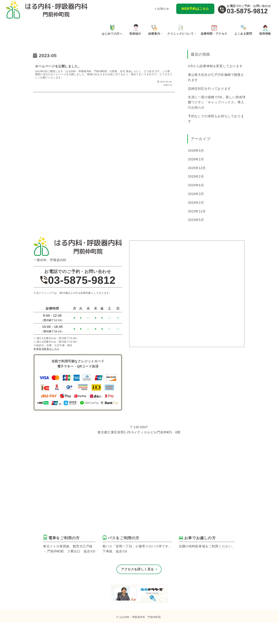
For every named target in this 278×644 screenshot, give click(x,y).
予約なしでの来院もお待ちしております (216, 119)
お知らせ (163, 9)
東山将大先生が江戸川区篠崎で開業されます (216, 77)
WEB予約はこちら (195, 9)
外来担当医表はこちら (46, 349)
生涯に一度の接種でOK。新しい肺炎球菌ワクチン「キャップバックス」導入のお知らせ (217, 102)
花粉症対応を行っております (209, 89)
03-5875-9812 (247, 11)
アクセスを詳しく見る (137, 569)
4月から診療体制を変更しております (215, 66)
